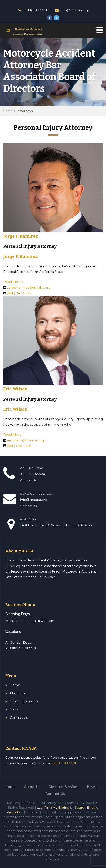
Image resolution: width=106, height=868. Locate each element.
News (14, 709)
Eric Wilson (15, 389)
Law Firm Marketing (53, 807)
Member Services (24, 701)
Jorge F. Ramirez (21, 236)
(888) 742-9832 (19, 293)
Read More (13, 282)
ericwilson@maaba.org (25, 440)
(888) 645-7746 (19, 446)
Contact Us (19, 717)
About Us (17, 693)
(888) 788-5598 (65, 763)
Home (8, 111)
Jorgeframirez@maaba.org (29, 287)
